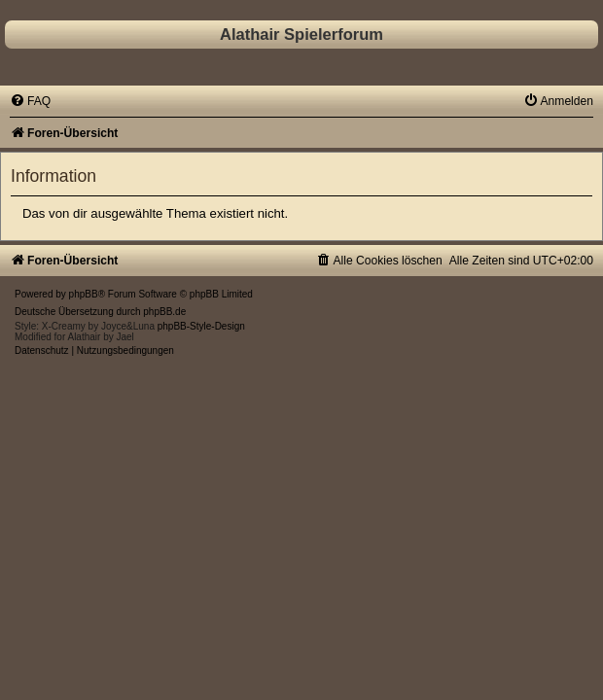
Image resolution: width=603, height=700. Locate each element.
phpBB (84, 294)
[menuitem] (30, 101)
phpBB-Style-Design (201, 326)
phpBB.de (164, 312)
